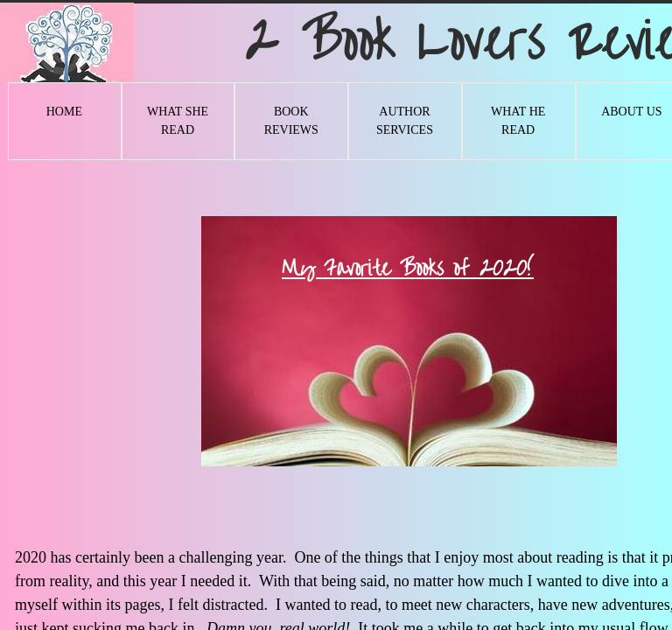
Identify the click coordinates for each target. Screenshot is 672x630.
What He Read (518, 121)
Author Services (405, 121)
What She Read (178, 121)
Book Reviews (291, 121)
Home (64, 112)
